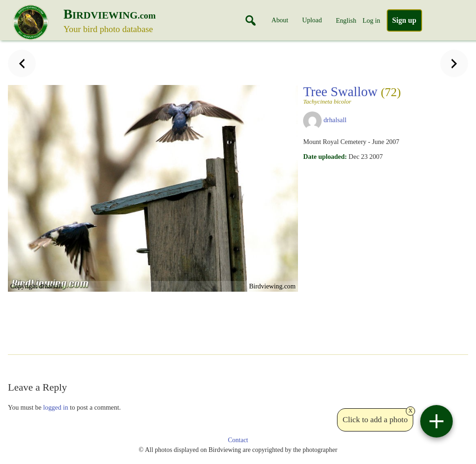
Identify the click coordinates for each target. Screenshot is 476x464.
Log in (371, 20)
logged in (56, 407)
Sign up (404, 20)
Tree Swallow (352, 94)
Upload (312, 20)
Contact (238, 440)
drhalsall (335, 120)
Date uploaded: (325, 157)
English (346, 20)
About (280, 20)
